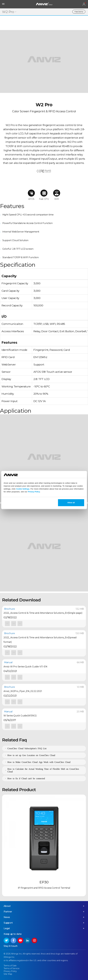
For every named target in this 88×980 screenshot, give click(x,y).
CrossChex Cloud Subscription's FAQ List (27, 748)
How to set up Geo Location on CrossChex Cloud (31, 755)
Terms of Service (12, 968)
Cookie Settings (23, 489)
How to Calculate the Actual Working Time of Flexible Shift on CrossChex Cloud (43, 770)
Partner (8, 912)
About (7, 906)
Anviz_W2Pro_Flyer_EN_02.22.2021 (23, 691)
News (7, 917)
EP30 (44, 882)
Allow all (71, 503)
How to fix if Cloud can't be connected (26, 778)
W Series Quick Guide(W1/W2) (20, 716)
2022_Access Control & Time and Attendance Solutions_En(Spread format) (40, 640)
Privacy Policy (34, 492)
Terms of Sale (10, 966)
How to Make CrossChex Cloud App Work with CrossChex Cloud (39, 762)
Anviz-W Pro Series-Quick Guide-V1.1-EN (25, 667)
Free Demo (79, 12)
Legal (7, 928)
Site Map (8, 974)
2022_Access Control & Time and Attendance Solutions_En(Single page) (43, 613)
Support (8, 923)
